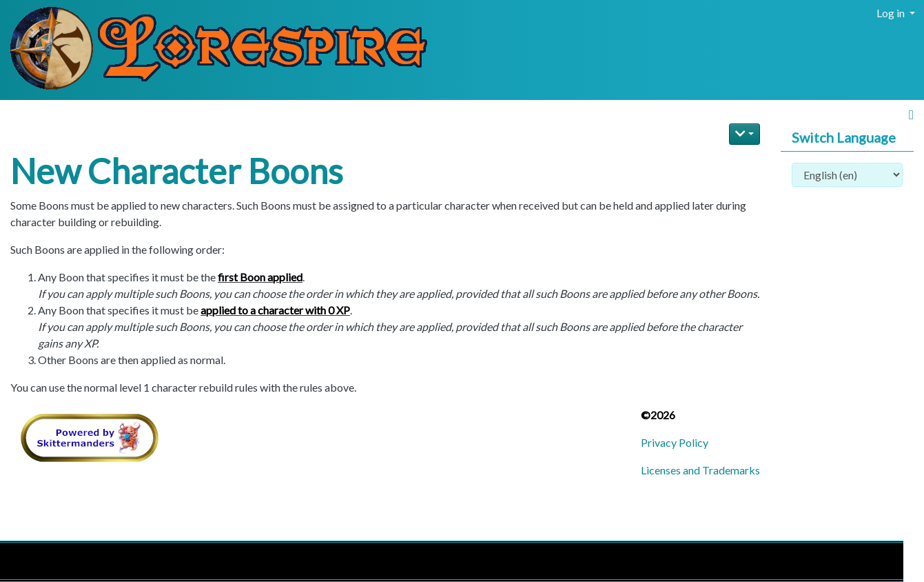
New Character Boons (177, 171)
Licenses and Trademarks (700, 470)
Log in (892, 13)
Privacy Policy (675, 442)
